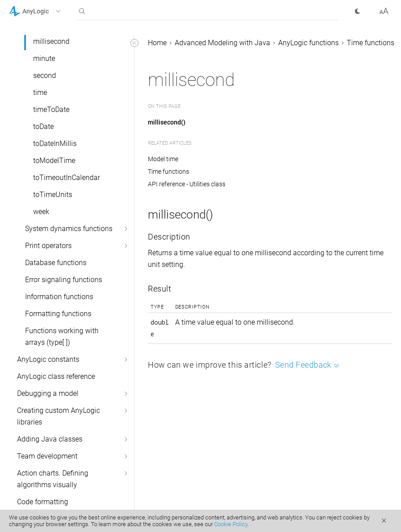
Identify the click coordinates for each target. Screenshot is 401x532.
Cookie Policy (231, 524)
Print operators (48, 246)
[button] (46, 11)
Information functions (59, 297)
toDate (43, 127)
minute (44, 58)
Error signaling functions (64, 280)
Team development (47, 456)
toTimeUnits (53, 195)
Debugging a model (48, 393)
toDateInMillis (55, 144)
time (40, 92)
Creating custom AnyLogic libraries (58, 416)
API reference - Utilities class (187, 184)
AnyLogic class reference (56, 376)
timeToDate (51, 109)
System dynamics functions (69, 229)
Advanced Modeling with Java (222, 43)
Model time (163, 159)
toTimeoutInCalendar (67, 178)
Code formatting (43, 502)
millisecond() (167, 122)
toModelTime (54, 161)
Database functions (56, 263)
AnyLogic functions (308, 43)
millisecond (51, 41)
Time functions (371, 43)
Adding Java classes (50, 439)
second (45, 75)
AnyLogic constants (48, 359)
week (41, 212)
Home (157, 43)
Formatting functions (58, 314)
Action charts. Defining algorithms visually (53, 479)
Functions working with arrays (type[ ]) (62, 337)
